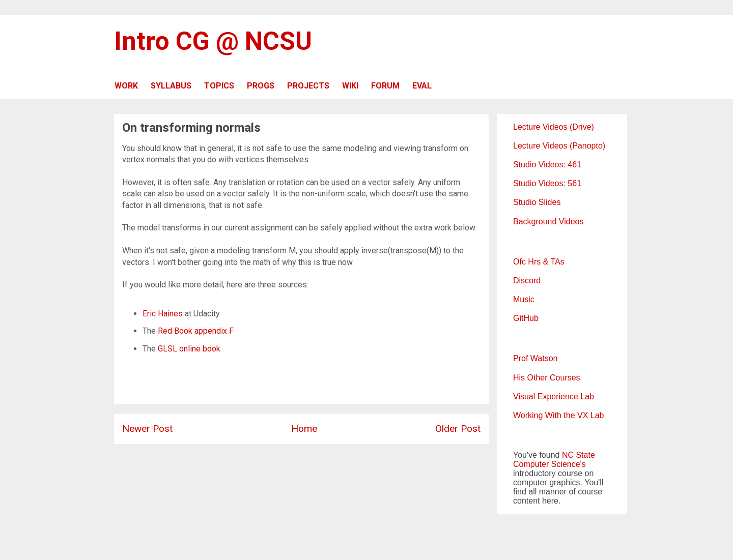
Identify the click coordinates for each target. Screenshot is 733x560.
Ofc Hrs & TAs (539, 262)
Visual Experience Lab (554, 396)
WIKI (350, 86)
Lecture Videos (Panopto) (559, 146)
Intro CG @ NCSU (213, 41)
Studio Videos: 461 (547, 165)
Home (304, 429)
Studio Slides (537, 202)
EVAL (422, 86)
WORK (126, 86)
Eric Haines (163, 314)
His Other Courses (547, 378)
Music (524, 299)
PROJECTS (308, 86)
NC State (579, 455)
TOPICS (219, 86)
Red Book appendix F (196, 331)
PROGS (261, 86)
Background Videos (548, 222)
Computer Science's (549, 464)
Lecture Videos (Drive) (554, 127)
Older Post (458, 429)
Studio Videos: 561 (547, 183)
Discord (527, 281)
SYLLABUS (171, 86)
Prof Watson (535, 358)
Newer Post (147, 429)
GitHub (526, 318)
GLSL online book (189, 349)
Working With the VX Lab (558, 415)
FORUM (385, 86)
